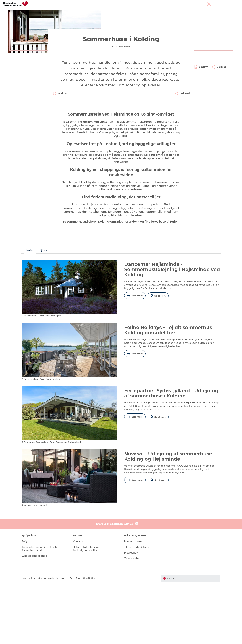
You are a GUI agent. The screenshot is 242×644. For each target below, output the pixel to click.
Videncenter (132, 618)
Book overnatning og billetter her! (121, 13)
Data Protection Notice (85, 638)
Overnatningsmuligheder (132, 10)
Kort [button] (46, 313)
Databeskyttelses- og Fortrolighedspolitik (88, 608)
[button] (201, 145)
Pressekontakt (134, 601)
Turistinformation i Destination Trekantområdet (44, 608)
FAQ (27, 601)
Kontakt (79, 601)
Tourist (193, 3)
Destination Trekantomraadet (28, 23)
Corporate (227, 3)
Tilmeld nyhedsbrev (137, 607)
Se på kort (158, 359)
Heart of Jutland (67, 10)
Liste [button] (32, 313)
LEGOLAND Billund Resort (97, 10)
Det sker (157, 10)
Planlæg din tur (176, 10)
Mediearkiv (131, 612)
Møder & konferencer (209, 3)
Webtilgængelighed (37, 615)
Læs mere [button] (135, 359)
